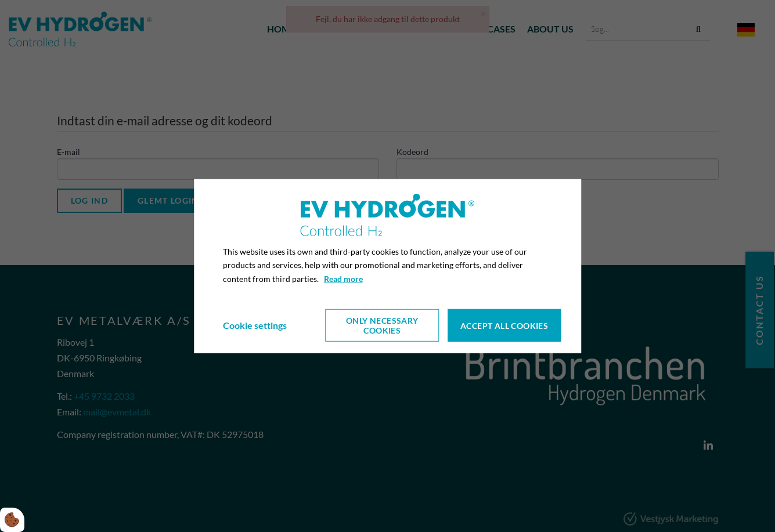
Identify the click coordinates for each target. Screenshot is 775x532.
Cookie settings (255, 325)
